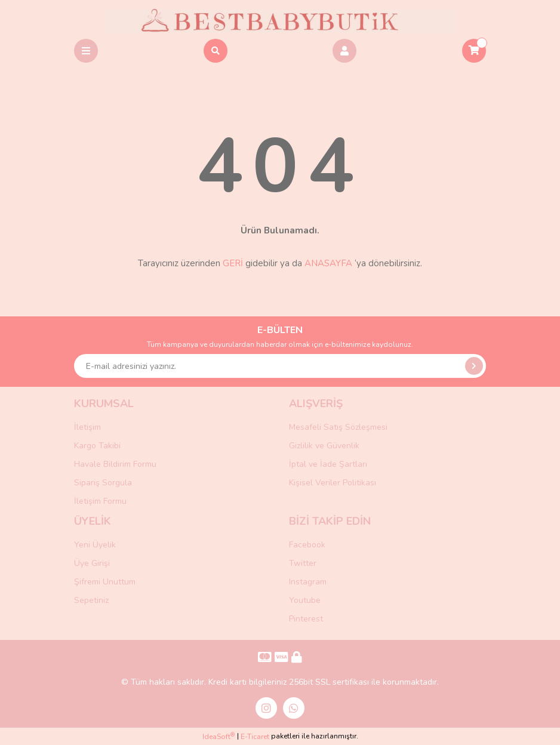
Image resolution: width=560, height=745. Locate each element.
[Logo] (280, 20)
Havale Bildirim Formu (115, 464)
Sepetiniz (91, 600)
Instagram (308, 582)
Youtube (305, 600)
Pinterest (306, 619)
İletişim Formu (100, 501)
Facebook (307, 545)
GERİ (233, 263)
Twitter (303, 563)
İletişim (87, 427)
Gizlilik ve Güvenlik (324, 446)
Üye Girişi (92, 563)
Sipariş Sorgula (103, 483)
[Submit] (474, 366)
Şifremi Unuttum (105, 582)
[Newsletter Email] (280, 366)
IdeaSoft (219, 736)
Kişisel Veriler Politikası (333, 483)
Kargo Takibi (97, 446)
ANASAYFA (328, 263)
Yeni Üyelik (95, 545)
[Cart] (474, 51)
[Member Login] (344, 51)
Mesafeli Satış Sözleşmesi (338, 427)
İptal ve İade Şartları (328, 464)
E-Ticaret (255, 737)
